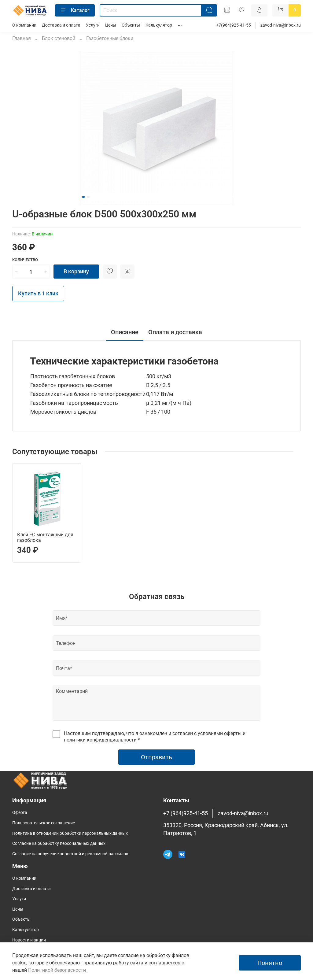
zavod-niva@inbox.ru (281, 25)
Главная (22, 38)
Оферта (20, 813)
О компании (24, 25)
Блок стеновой (59, 38)
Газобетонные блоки (110, 38)
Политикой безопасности (57, 970)
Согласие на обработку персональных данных (59, 843)
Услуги (93, 25)
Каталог (75, 10)
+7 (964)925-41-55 (186, 813)
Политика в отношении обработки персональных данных (70, 833)
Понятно (270, 963)
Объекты (131, 25)
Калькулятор (159, 25)
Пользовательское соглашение (44, 823)
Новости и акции (29, 940)
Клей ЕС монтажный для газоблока (45, 537)
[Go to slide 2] (88, 197)
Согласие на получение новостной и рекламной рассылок (70, 854)
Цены (111, 25)
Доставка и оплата (61, 25)
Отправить (156, 757)
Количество (25, 260)
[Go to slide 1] (83, 197)
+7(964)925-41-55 (234, 25)
